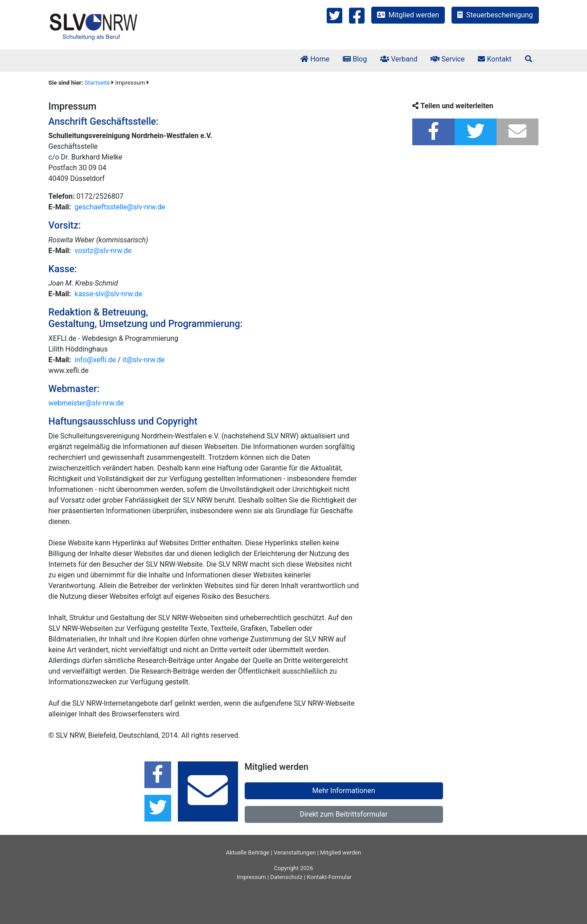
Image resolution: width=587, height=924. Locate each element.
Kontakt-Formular (329, 877)
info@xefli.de (95, 360)
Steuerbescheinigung (495, 15)
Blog (355, 59)
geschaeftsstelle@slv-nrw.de (120, 207)
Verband (399, 59)
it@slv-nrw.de (144, 360)
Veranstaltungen (295, 852)
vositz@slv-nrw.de (103, 251)
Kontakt (495, 59)
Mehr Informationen (343, 791)
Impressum (251, 877)
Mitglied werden (408, 15)
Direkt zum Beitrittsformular (344, 814)
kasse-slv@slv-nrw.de (108, 294)
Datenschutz (286, 877)
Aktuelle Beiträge (248, 852)
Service (447, 59)
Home (315, 59)
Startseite (97, 83)
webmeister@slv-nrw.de (86, 403)
